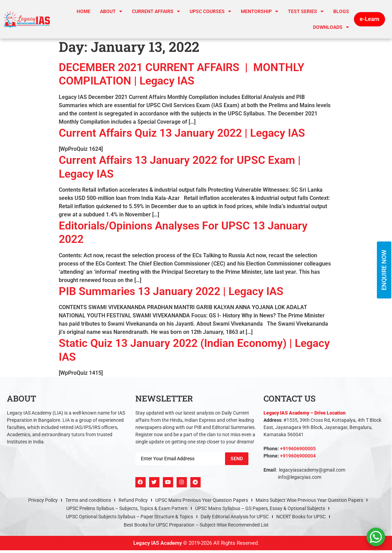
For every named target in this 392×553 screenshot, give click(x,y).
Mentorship (260, 11)
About (111, 11)
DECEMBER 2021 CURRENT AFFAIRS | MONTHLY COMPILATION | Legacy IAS (182, 74)
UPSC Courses (210, 11)
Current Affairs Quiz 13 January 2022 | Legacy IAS (182, 133)
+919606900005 (298, 449)
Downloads (331, 27)
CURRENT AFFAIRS (156, 11)
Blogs (341, 11)
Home (83, 11)
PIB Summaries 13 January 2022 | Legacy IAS (171, 291)
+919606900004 (298, 456)
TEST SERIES (306, 11)
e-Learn (369, 19)
